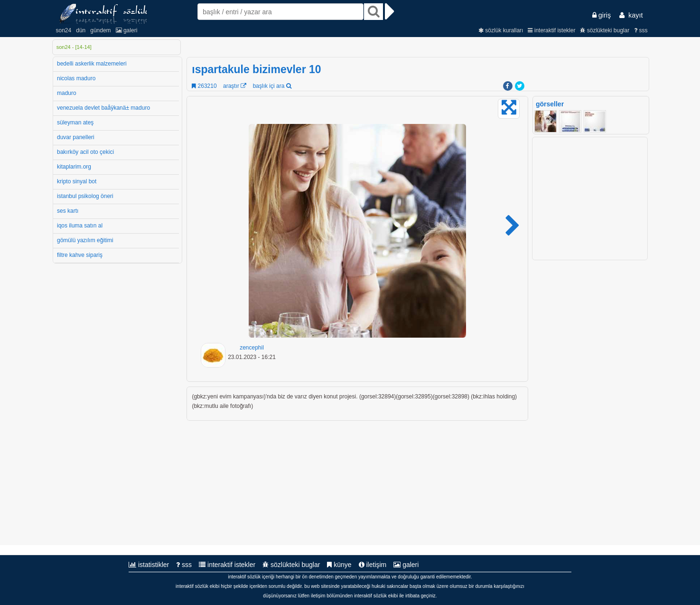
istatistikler (149, 565)
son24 (64, 30)
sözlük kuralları (501, 30)
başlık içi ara (272, 86)
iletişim (373, 565)
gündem (100, 30)
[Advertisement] (591, 403)
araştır (235, 86)
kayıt (631, 15)
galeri (127, 30)
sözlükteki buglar (605, 30)
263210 (204, 86)
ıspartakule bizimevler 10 (256, 69)
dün (81, 30)
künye (339, 565)
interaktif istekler (551, 30)
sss (641, 30)
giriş (602, 15)
